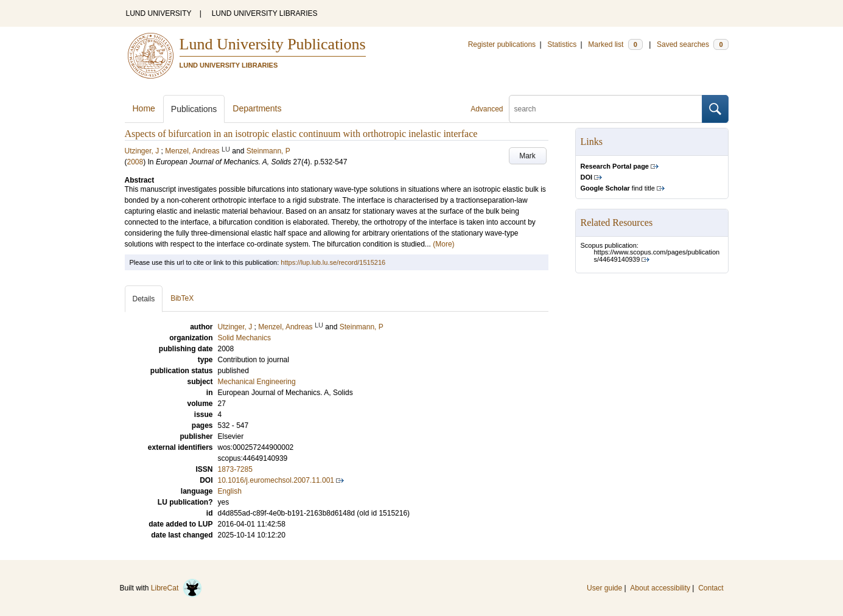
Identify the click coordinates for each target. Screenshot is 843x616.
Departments (257, 108)
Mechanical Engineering (257, 382)
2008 (135, 162)
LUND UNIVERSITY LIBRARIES (265, 13)
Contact (711, 588)
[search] (606, 109)
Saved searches (693, 44)
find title (618, 188)
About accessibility (660, 588)
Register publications (502, 44)
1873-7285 (235, 469)
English (230, 491)
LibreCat (177, 588)
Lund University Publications (273, 44)
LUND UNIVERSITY (159, 13)
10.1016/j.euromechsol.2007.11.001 (276, 480)
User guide (604, 588)
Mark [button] (527, 156)
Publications (194, 109)
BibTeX (182, 298)
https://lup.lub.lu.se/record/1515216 (333, 262)
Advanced (487, 109)
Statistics (562, 44)
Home (144, 108)
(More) (443, 244)
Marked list (615, 44)
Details (144, 299)
